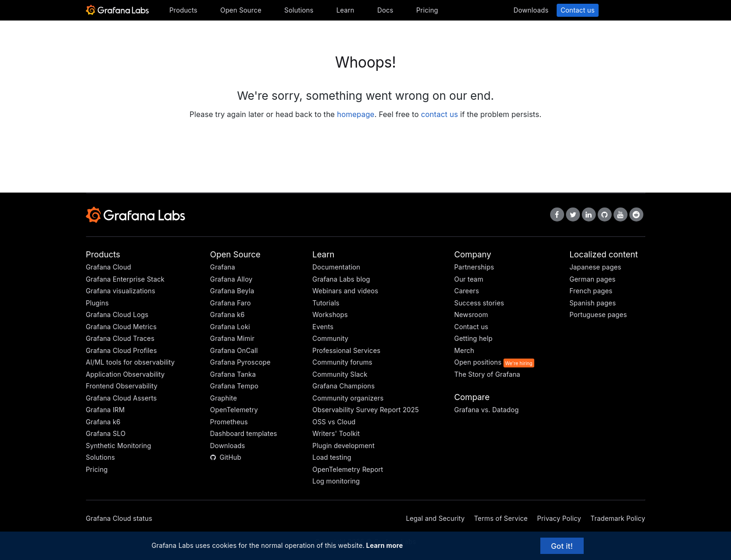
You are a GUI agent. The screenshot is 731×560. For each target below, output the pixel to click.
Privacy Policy (559, 518)
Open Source (241, 10)
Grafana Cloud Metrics (121, 327)
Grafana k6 (103, 422)
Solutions (299, 10)
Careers (466, 291)
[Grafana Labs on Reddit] (636, 214)
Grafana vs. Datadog (486, 410)
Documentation (336, 267)
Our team (469, 279)
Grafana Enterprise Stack (125, 279)
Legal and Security (435, 518)
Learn (345, 10)
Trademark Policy (618, 518)
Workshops (330, 315)
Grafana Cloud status (119, 518)
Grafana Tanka (233, 374)
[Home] (117, 13)
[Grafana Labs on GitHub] (605, 214)
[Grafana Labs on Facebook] (557, 214)
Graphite (224, 398)
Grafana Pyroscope (241, 362)
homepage (356, 114)
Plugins (97, 303)
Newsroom (471, 315)
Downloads (531, 10)
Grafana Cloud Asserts (121, 398)
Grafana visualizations (121, 291)
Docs (385, 10)
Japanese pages (595, 267)
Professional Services (346, 350)
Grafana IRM (105, 410)
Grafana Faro (231, 303)
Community (330, 338)
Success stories (479, 303)
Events (323, 327)
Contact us (577, 10)
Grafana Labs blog (341, 279)
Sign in (624, 10)
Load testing (332, 457)
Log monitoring (336, 481)
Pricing (427, 10)
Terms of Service (501, 518)
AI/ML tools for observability (130, 362)
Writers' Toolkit (336, 433)
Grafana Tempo (234, 386)
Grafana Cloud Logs (117, 315)
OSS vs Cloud (334, 422)
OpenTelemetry (234, 410)
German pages (592, 279)
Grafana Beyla (232, 291)
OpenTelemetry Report (348, 469)
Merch (464, 350)
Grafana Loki (230, 327)
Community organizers (348, 398)
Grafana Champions (344, 386)
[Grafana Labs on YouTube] (621, 214)
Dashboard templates (244, 433)
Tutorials (326, 303)
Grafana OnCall (234, 350)
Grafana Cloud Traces (120, 338)
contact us (440, 114)
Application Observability (125, 374)
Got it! (562, 546)
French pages (591, 291)
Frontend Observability (122, 386)
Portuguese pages (598, 315)
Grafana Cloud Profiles (121, 350)
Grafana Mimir (232, 338)
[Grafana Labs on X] (573, 214)
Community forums (342, 362)
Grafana (223, 267)
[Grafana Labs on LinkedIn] (589, 214)
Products (183, 10)
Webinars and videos (345, 291)
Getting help (473, 338)
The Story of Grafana (487, 374)
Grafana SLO (106, 433)
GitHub (226, 457)
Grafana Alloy (231, 279)
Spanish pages (592, 303)
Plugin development (343, 446)
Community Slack (340, 374)
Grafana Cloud (108, 267)
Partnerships (474, 267)
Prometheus (229, 422)
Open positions (478, 362)
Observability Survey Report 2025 (365, 410)
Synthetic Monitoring (118, 446)
